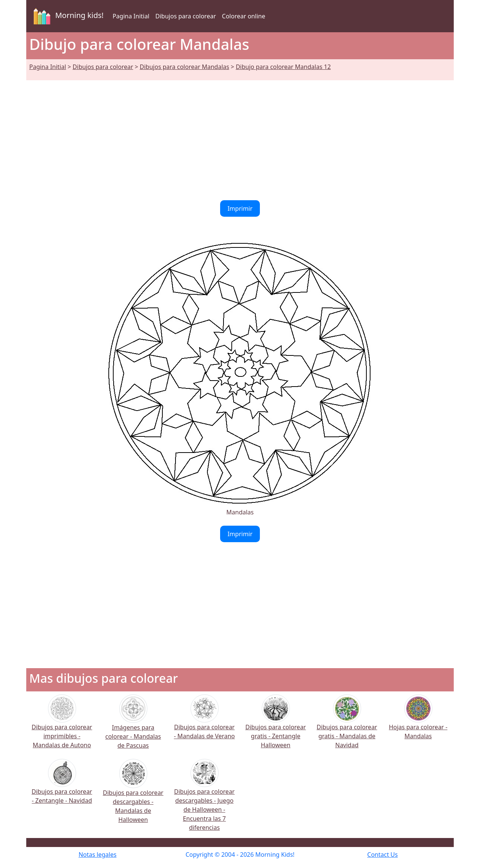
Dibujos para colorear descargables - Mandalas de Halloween (133, 796)
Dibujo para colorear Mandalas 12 (283, 67)
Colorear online (244, 16)
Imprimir (240, 208)
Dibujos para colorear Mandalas (185, 67)
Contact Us (382, 855)
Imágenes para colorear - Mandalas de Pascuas (133, 727)
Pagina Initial (131, 16)
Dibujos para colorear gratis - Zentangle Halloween (275, 726)
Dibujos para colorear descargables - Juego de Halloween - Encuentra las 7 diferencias (204, 800)
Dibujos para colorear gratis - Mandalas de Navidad (347, 726)
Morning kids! (67, 16)
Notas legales (97, 855)
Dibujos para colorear (185, 16)
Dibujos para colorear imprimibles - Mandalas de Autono (62, 726)
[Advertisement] (240, 136)
